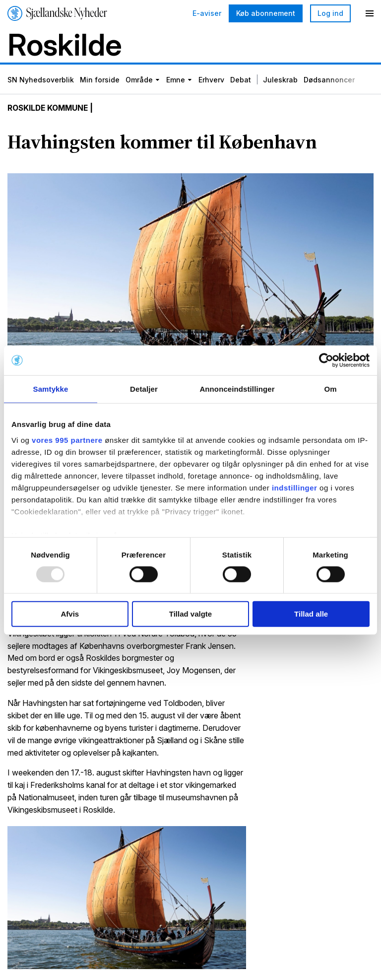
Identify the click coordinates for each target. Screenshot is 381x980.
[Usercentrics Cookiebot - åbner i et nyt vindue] (326, 360)
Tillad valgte (190, 614)
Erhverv (211, 81)
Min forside (100, 81)
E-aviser (207, 13)
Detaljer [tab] (144, 389)
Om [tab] (330, 389)
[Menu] (370, 13)
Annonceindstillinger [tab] (237, 389)
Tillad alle (311, 614)
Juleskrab (280, 81)
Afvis (70, 614)
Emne (176, 81)
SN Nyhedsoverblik (41, 81)
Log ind (330, 13)
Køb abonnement (266, 13)
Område (139, 81)
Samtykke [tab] (51, 389)
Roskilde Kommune (50, 109)
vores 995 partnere (67, 440)
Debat (241, 81)
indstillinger (295, 487)
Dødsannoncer (329, 81)
